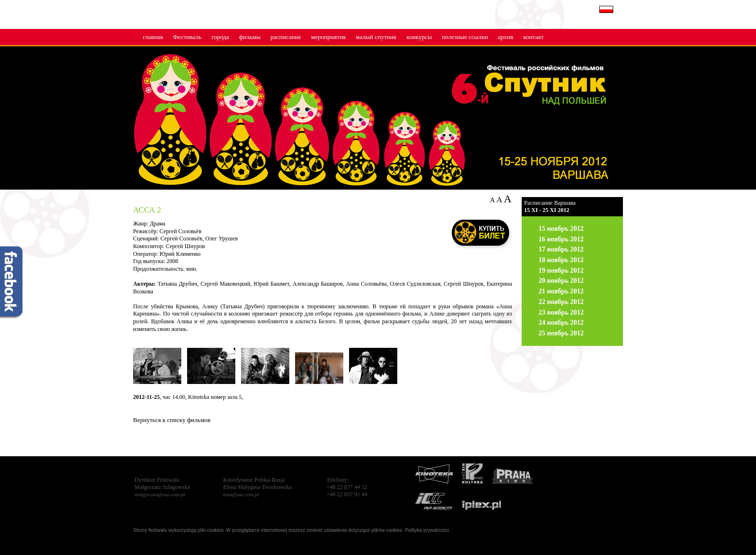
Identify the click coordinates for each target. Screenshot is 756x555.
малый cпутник (376, 37)
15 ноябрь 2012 (561, 229)
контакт (533, 37)
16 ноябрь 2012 (561, 239)
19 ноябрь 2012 (561, 271)
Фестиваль (187, 37)
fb (12, 283)
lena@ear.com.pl (241, 494)
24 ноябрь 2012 (561, 323)
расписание (286, 37)
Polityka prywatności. (427, 530)
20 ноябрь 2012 (561, 281)
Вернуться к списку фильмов (172, 420)
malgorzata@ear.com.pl (160, 494)
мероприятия (328, 37)
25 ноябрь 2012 (561, 333)
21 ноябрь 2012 (561, 291)
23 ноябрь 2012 (561, 312)
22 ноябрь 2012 (561, 302)
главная (153, 37)
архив (506, 37)
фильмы (250, 37)
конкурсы (419, 37)
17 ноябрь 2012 (561, 249)
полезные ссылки (465, 37)
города (220, 37)
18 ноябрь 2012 (561, 260)
